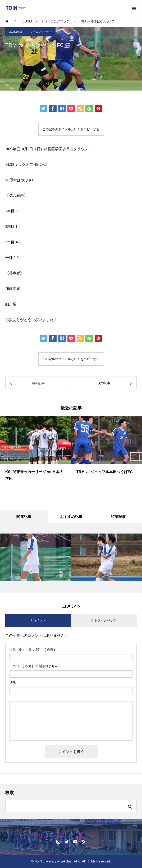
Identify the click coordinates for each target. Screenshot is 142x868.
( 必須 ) (32, 650)
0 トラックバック (104, 620)
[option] (36, 457)
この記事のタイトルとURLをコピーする (71, 129)
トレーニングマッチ (40, 32)
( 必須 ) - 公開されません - (35, 666)
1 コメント (38, 620)
